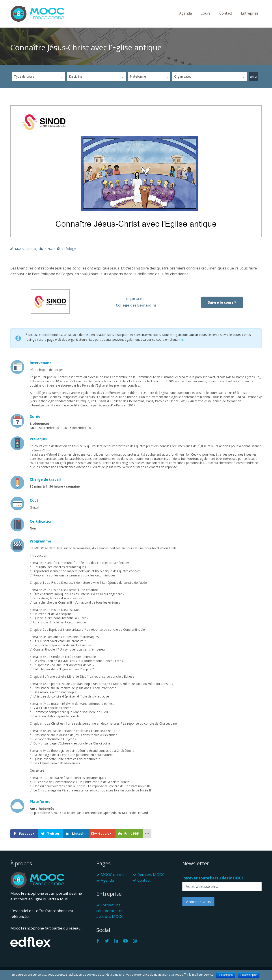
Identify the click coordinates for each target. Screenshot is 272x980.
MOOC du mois (114, 874)
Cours (206, 13)
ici (183, 339)
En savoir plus (249, 975)
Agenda (185, 13)
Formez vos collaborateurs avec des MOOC (110, 911)
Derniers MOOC (151, 874)
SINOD (50, 249)
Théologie (69, 249)
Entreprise (250, 13)
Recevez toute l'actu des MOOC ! (213, 878)
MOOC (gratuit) (26, 249)
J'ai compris (226, 975)
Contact (226, 13)
